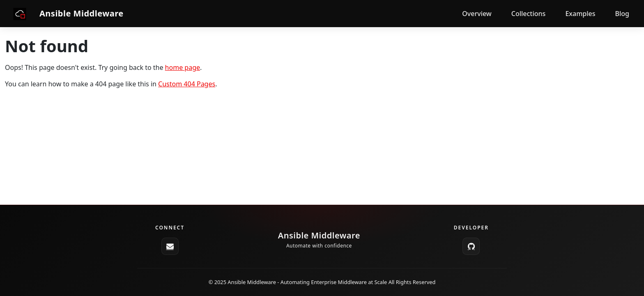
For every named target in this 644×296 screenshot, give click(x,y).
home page (183, 67)
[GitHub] (471, 246)
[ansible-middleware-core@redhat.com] (170, 246)
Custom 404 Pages (187, 84)
